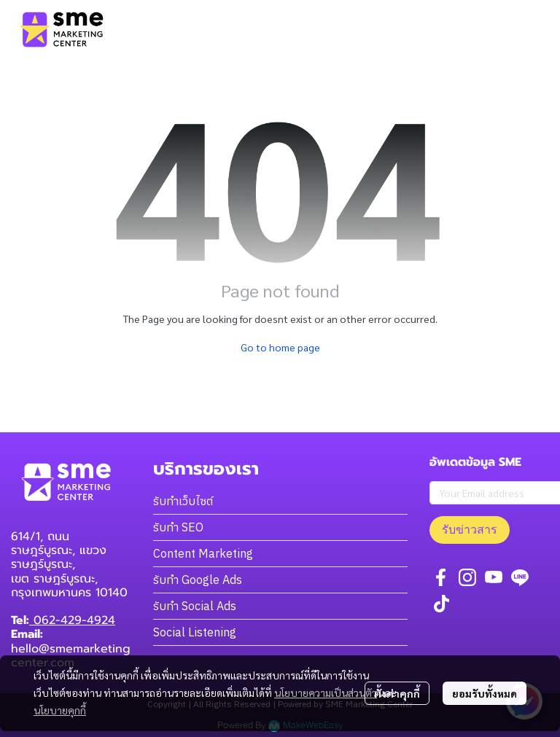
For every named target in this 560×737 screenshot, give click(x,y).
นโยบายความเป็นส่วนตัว (326, 693)
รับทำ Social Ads (195, 606)
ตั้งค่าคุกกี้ (397, 693)
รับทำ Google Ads (198, 580)
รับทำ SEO (178, 527)
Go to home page (280, 347)
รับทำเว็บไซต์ (183, 501)
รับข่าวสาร (470, 530)
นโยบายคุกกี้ (60, 710)
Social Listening (195, 632)
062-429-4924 (72, 620)
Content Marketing (203, 553)
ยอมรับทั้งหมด (485, 693)
